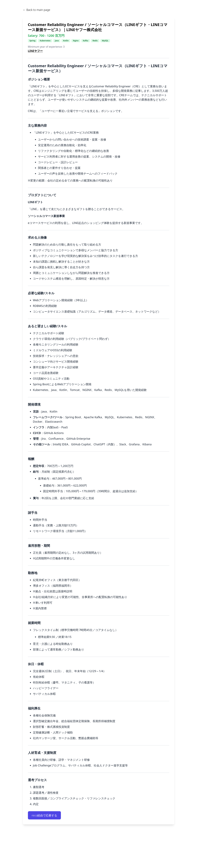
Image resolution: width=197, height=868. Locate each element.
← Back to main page (37, 10)
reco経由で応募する (44, 815)
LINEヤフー (35, 51)
